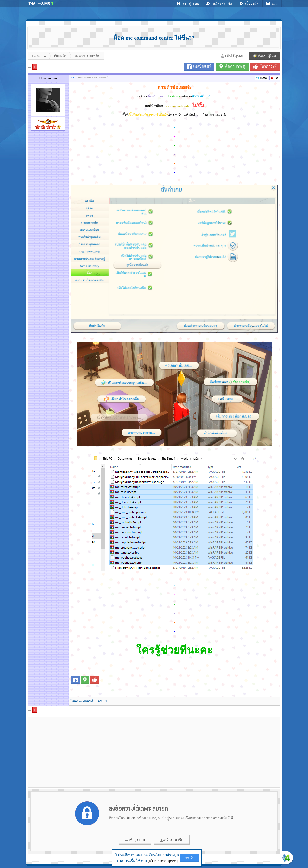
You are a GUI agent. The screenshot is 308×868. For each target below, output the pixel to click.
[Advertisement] (70, 752)
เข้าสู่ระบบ (188, 3)
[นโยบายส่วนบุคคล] (163, 861)
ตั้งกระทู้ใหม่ (265, 56)
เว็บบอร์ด (249, 3)
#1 (73, 77)
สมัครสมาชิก (219, 3)
